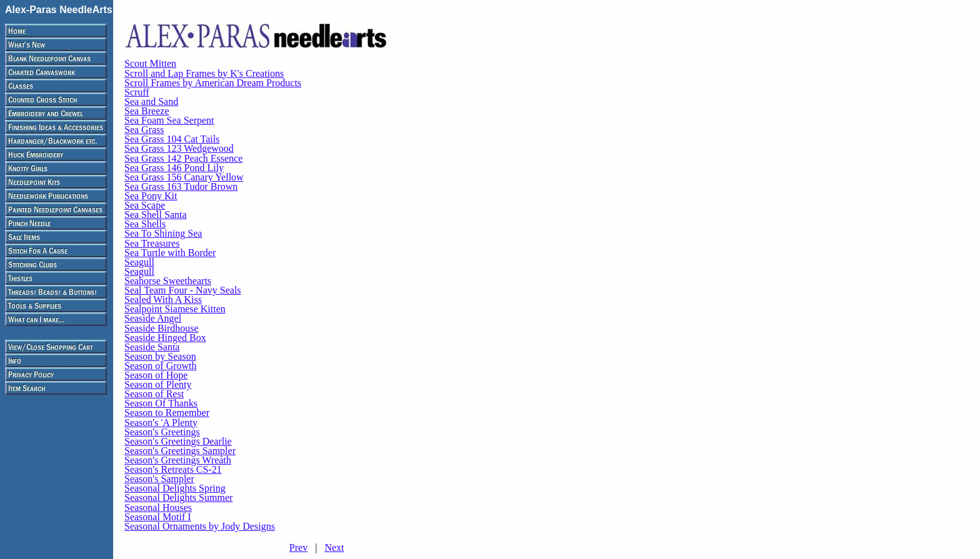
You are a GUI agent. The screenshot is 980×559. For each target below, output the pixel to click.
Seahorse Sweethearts (168, 281)
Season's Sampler (159, 479)
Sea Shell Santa (156, 215)
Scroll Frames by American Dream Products (213, 83)
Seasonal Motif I (158, 517)
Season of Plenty (158, 384)
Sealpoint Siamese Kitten (175, 309)
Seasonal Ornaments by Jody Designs (200, 526)
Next (334, 547)
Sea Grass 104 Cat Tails (172, 139)
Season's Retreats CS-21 (173, 469)
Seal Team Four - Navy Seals (183, 290)
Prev (298, 547)
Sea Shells (145, 224)
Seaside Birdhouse (162, 328)
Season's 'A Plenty (161, 423)
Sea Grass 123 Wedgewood (179, 148)
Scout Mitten (150, 63)
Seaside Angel (153, 318)
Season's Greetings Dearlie (178, 441)
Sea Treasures (152, 243)
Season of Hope (156, 375)
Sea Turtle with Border (170, 253)
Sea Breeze (147, 111)
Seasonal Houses (158, 507)
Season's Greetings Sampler (180, 451)
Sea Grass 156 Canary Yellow (184, 177)
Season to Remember (167, 413)
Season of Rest (154, 394)
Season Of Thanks (161, 403)
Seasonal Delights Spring (175, 488)
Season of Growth (161, 366)
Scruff (137, 92)
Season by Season (160, 356)
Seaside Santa (152, 347)
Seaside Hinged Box (165, 338)
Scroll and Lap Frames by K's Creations (204, 73)
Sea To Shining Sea (163, 233)
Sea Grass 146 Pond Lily (174, 168)
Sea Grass (144, 130)
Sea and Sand (151, 101)
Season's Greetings (162, 432)
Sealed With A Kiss (163, 299)
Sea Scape (145, 205)
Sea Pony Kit (151, 196)
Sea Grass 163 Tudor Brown (181, 186)
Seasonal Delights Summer (178, 497)
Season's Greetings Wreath (178, 460)
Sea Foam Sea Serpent (169, 120)
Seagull (139, 262)
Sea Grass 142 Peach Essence (183, 158)
